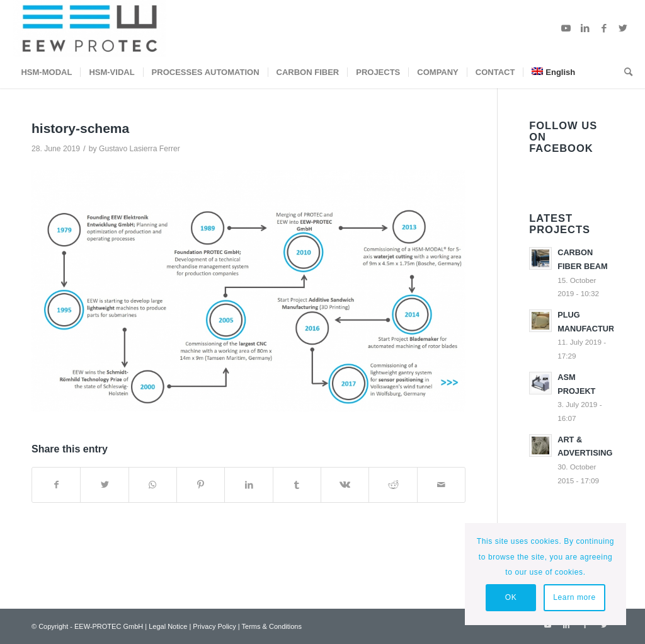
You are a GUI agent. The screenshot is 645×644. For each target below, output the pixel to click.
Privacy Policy (214, 626)
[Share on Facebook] (56, 485)
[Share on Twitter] (104, 485)
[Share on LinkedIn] (248, 485)
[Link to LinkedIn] (585, 28)
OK (511, 597)
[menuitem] (46, 72)
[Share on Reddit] (393, 485)
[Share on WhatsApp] (153, 485)
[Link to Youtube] (566, 28)
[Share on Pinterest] (201, 485)
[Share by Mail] (441, 485)
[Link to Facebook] (604, 28)
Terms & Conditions (272, 626)
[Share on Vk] (345, 485)
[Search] (624, 72)
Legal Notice (168, 626)
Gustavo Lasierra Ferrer (140, 149)
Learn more (574, 597)
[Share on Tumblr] (297, 485)
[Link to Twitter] (623, 28)
